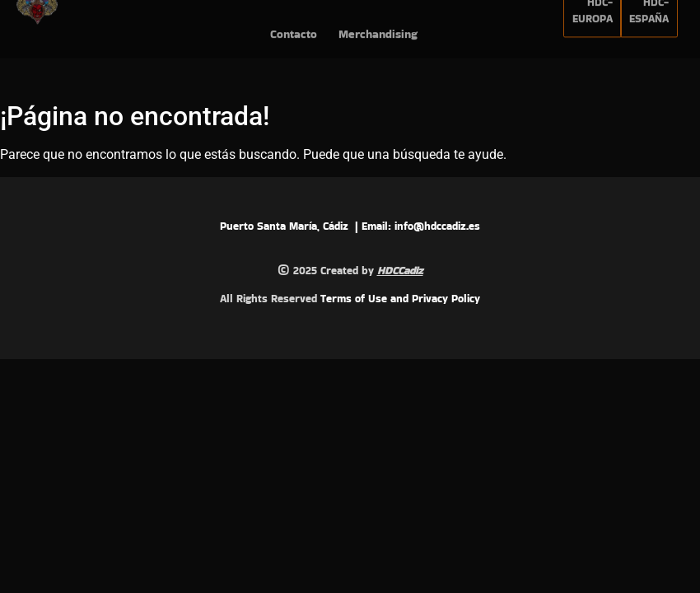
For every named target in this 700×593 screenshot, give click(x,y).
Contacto (294, 25)
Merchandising (378, 25)
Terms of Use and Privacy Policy (400, 299)
